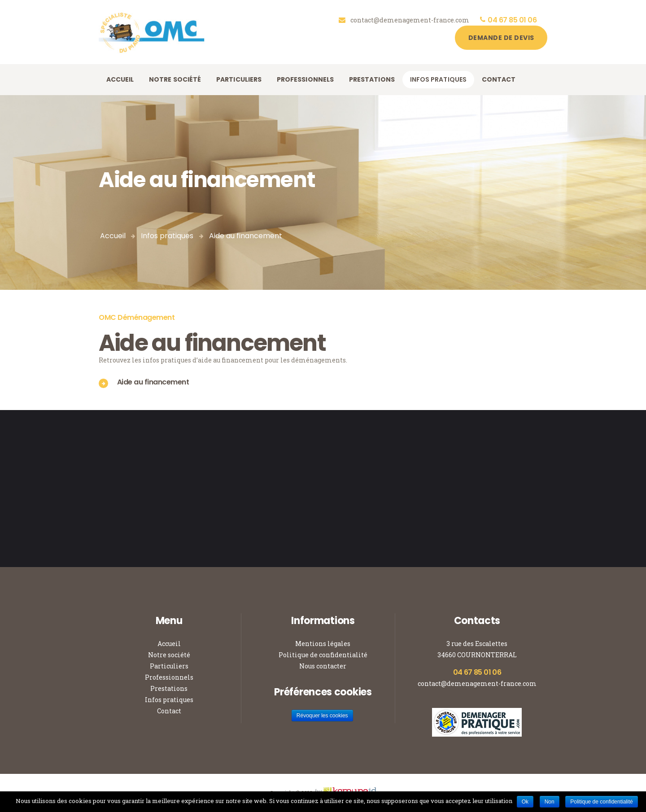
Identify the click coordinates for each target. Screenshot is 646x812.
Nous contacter (323, 666)
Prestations (169, 688)
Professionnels (169, 677)
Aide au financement (153, 382)
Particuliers (169, 666)
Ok (525, 802)
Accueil (113, 236)
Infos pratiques (167, 236)
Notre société (169, 655)
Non (550, 802)
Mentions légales (323, 644)
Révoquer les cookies (322, 716)
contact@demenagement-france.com (477, 683)
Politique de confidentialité (323, 655)
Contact (169, 711)
